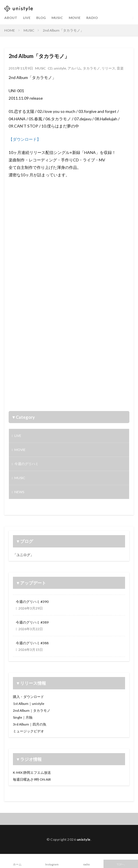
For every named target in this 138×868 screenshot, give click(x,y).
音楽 (120, 68)
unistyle (60, 68)
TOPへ (121, 864)
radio (86, 864)
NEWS (19, 492)
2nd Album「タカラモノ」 (63, 30)
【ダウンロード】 (25, 139)
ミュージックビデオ (28, 731)
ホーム (17, 864)
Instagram (52, 864)
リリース (108, 68)
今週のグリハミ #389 (32, 622)
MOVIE (75, 18)
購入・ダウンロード (28, 697)
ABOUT (11, 18)
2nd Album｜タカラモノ (32, 710)
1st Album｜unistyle (29, 704)
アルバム (74, 68)
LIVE (27, 18)
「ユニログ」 (23, 555)
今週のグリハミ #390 (32, 602)
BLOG (41, 18)
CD (50, 68)
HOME (10, 30)
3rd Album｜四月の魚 (30, 724)
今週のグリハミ (26, 464)
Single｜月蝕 (23, 717)
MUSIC (57, 18)
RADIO (92, 18)
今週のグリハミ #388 (32, 643)
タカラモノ (91, 68)
